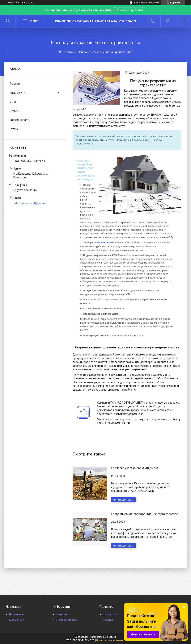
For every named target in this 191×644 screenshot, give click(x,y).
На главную (16, 614)
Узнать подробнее (130, 10)
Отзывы (15, 111)
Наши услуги (17, 93)
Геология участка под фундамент (135, 468)
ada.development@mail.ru (30, 203)
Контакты (62, 614)
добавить (154, 3)
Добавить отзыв (168, 21)
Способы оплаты (20, 120)
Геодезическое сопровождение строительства (145, 514)
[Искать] (8, 21)
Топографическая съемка (99, 242)
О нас (13, 102)
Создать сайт (14, 3)
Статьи (69, 52)
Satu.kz (112, 637)
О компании (17, 620)
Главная (15, 84)
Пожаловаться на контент (110, 640)
